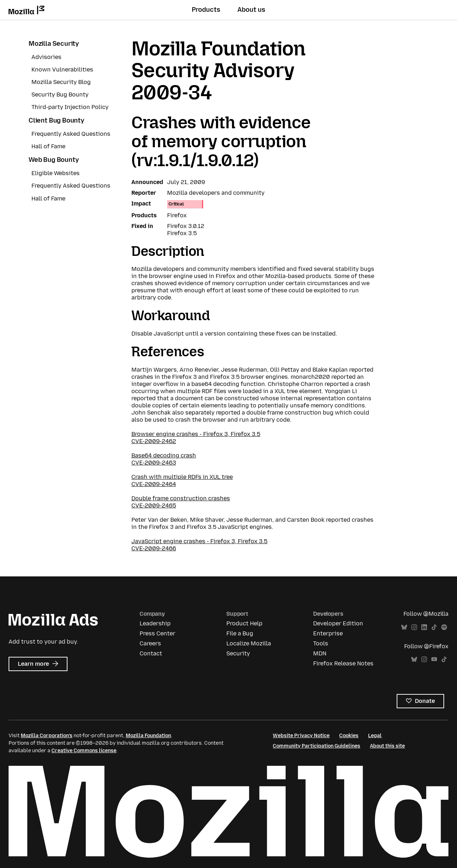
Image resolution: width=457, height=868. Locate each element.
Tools (321, 643)
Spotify (444, 627)
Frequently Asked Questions (71, 134)
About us (251, 10)
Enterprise (328, 633)
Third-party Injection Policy (70, 107)
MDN (320, 653)
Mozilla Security (54, 44)
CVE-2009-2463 (154, 463)
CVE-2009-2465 (154, 505)
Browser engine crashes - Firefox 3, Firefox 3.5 (196, 434)
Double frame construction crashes (181, 498)
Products (206, 10)
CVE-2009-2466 (154, 548)
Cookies (349, 736)
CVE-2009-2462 (154, 441)
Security (238, 653)
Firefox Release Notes (343, 663)
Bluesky (404, 627)
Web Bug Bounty (54, 160)
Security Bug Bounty (60, 95)
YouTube (434, 659)
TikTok (434, 627)
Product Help (244, 623)
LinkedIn (424, 627)
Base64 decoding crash (164, 455)
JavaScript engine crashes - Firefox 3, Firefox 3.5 (199, 541)
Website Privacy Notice (301, 736)
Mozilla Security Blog (61, 82)
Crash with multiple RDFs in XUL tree (182, 477)
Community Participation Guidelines (317, 746)
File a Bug (240, 633)
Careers (150, 643)
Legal (375, 736)
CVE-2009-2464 (154, 484)
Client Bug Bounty (56, 120)
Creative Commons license (84, 751)
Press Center (157, 633)
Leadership (155, 623)
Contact (151, 653)
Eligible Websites (56, 173)
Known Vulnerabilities (62, 70)
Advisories (46, 57)
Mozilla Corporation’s (47, 736)
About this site (387, 746)
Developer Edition (338, 623)
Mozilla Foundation (148, 736)
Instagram (414, 627)
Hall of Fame (48, 146)
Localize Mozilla (249, 643)
